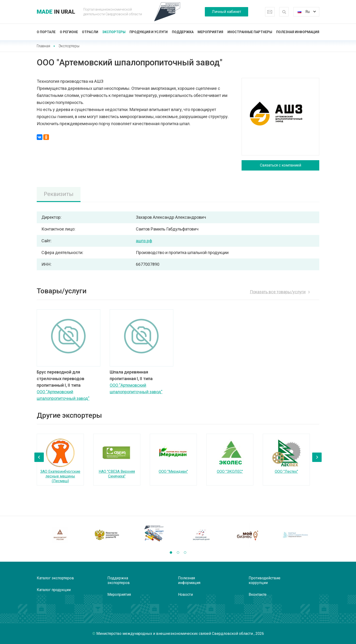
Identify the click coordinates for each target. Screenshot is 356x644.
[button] (171, 553)
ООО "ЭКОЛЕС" (230, 471)
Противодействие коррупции (265, 580)
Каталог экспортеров (55, 578)
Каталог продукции (54, 590)
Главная (43, 46)
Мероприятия (210, 32)
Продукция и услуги (149, 32)
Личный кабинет (227, 12)
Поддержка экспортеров (119, 580)
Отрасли (90, 32)
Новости (185, 594)
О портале (46, 32)
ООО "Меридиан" (173, 471)
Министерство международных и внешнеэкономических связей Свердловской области (175, 634)
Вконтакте (258, 594)
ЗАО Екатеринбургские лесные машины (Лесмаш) (60, 476)
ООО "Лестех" (286, 471)
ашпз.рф (144, 241)
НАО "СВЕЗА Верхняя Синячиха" (117, 474)
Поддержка (183, 32)
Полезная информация (298, 32)
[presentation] (39, 457)
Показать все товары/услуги (278, 292)
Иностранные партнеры (250, 32)
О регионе (69, 32)
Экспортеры (114, 32)
